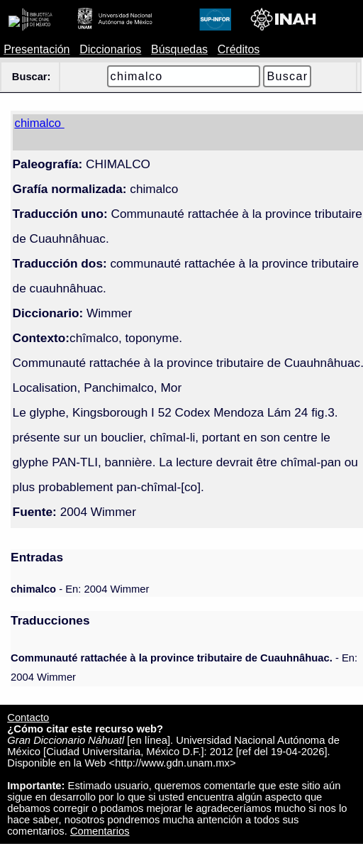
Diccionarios (110, 49)
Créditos (239, 49)
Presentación (37, 49)
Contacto (28, 718)
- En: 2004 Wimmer (80, 589)
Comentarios (100, 831)
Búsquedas (179, 49)
